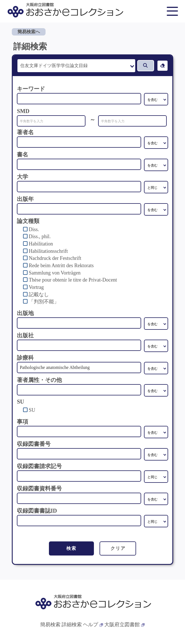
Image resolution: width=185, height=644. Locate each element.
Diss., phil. (40, 236)
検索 (71, 548)
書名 (22, 154)
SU (32, 410)
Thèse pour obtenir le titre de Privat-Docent (73, 280)
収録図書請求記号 (39, 466)
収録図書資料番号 (39, 488)
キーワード (31, 89)
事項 (22, 422)
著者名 (25, 132)
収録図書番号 (34, 444)
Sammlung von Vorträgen (55, 273)
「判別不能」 (44, 302)
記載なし (39, 295)
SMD (23, 111)
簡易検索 (50, 625)
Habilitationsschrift (48, 251)
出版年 (25, 199)
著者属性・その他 (39, 380)
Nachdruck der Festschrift (55, 258)
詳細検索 (72, 625)
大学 (22, 177)
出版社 (25, 335)
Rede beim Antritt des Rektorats (61, 265)
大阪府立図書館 (125, 625)
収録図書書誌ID (37, 511)
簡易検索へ (29, 32)
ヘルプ (93, 625)
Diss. (34, 229)
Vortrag (36, 287)
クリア (118, 548)
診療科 (25, 358)
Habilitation (41, 244)
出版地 (25, 313)
